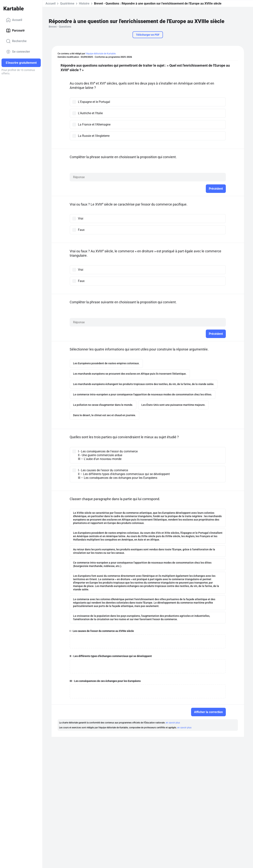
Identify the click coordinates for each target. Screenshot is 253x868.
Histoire (84, 3)
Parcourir (15, 31)
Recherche (16, 41)
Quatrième (67, 3)
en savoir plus (173, 723)
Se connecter (18, 52)
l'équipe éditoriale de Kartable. (101, 54)
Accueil (14, 20)
